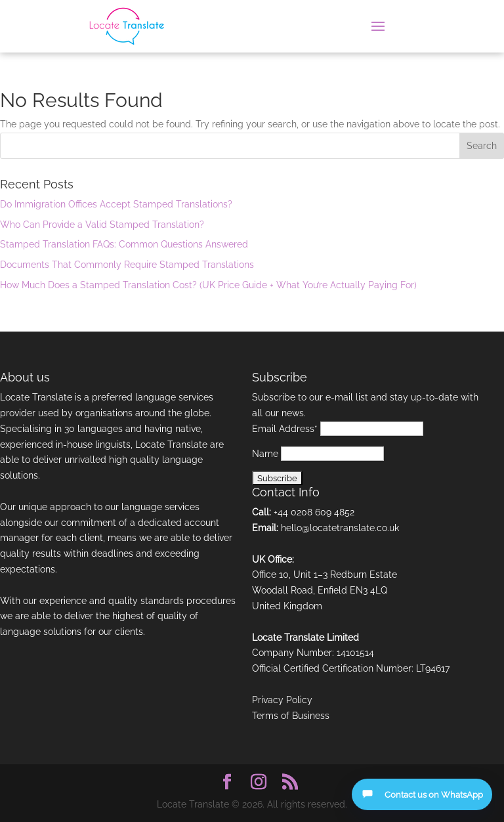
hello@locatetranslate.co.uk (340, 528)
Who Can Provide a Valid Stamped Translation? (102, 225)
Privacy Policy (282, 700)
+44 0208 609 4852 (314, 512)
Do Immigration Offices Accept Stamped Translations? (116, 204)
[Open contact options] (422, 794)
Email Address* (285, 429)
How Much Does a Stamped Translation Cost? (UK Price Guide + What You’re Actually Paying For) (208, 285)
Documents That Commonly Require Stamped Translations (127, 265)
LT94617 (433, 668)
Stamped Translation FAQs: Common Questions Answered (124, 244)
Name (265, 454)
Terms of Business (291, 716)
